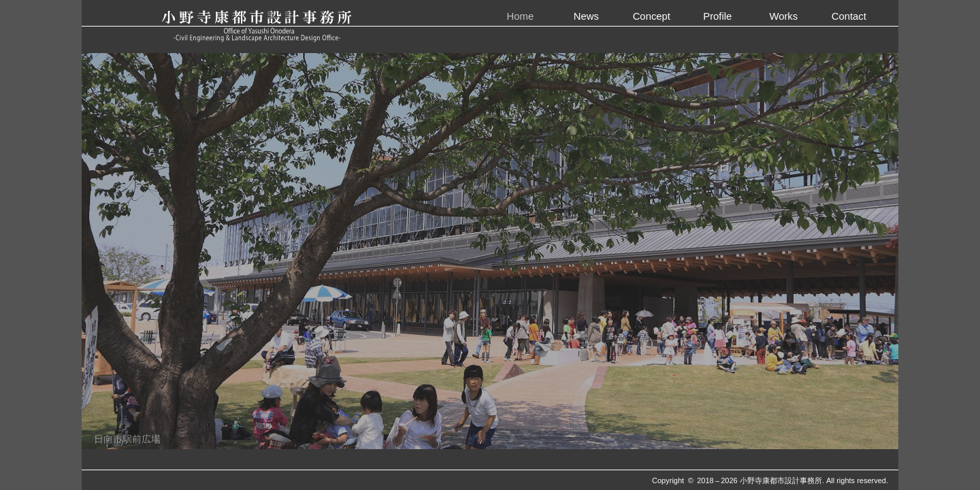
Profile (717, 16)
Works (783, 16)
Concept (652, 16)
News (586, 16)
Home (521, 16)
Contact (849, 16)
